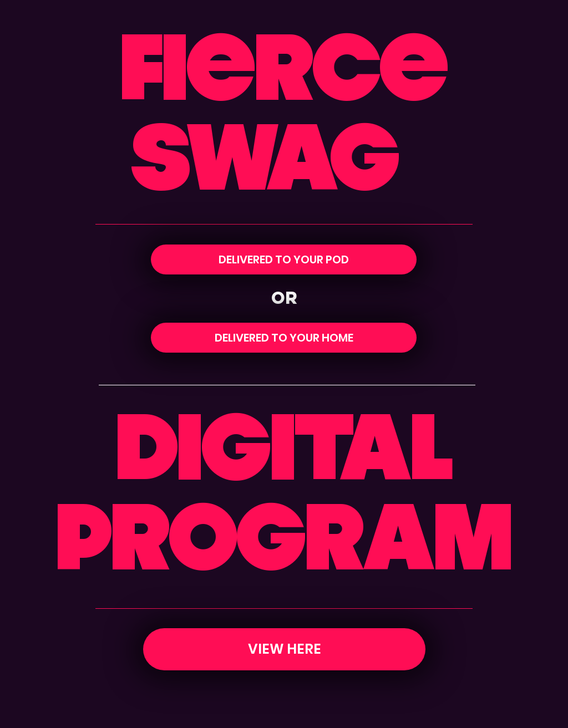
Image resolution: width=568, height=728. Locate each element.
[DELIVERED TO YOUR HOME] (284, 338)
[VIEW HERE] (284, 649)
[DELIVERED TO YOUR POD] (284, 259)
